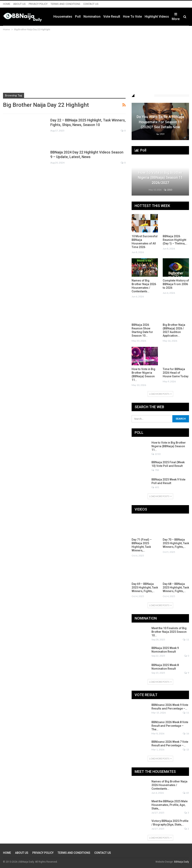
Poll (78, 17)
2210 (168, 190)
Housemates (63, 17)
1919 (160, 134)
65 (186, 793)
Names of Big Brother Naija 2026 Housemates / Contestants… (169, 785)
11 (186, 639)
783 (155, 470)
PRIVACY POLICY (38, 4)
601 (155, 487)
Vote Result (112, 17)
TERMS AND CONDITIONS (65, 4)
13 (186, 749)
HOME (7, 4)
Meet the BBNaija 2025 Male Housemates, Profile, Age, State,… (170, 805)
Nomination (92, 17)
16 (186, 733)
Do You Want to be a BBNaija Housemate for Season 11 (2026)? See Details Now (160, 122)
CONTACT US (91, 4)
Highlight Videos (157, 17)
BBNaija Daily (182, 862)
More (176, 17)
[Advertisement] (96, 62)
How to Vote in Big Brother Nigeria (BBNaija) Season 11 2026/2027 (160, 177)
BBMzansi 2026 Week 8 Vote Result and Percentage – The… (170, 726)
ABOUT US (19, 4)
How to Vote (132, 17)
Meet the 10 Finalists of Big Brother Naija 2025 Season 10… (169, 632)
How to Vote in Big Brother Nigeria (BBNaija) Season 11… (169, 446)
